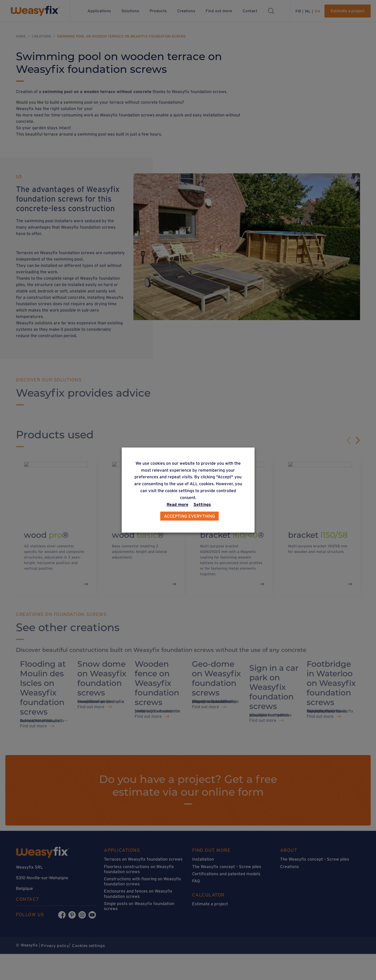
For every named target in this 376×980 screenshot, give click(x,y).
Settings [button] (202, 504)
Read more (178, 504)
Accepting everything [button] (189, 516)
